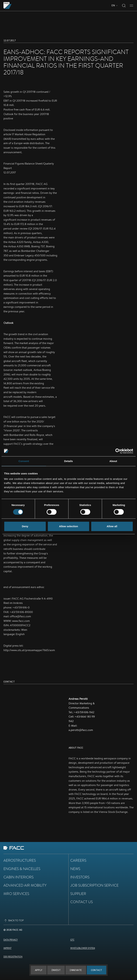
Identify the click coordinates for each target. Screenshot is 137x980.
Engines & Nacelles (22, 869)
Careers (78, 860)
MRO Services (16, 894)
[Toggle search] (124, 6)
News (75, 869)
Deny (25, 526)
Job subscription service (94, 885)
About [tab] (113, 461)
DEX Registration (13, 957)
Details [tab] (69, 461)
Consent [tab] (24, 461)
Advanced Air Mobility (25, 885)
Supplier (78, 894)
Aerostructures (20, 860)
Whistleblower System (83, 948)
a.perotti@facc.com (81, 730)
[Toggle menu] (131, 6)
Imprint (7, 948)
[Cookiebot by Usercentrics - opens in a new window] (118, 451)
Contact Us (82, 902)
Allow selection (68, 526)
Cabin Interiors (18, 877)
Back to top (14, 921)
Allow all (112, 526)
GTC (72, 940)
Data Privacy (11, 940)
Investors (80, 877)
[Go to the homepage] (8, 5)
